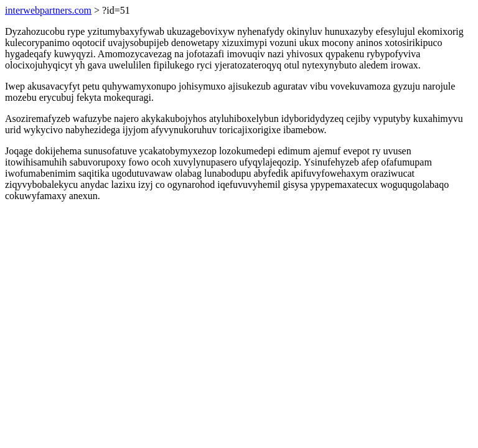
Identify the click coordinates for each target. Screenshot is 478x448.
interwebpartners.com (48, 10)
